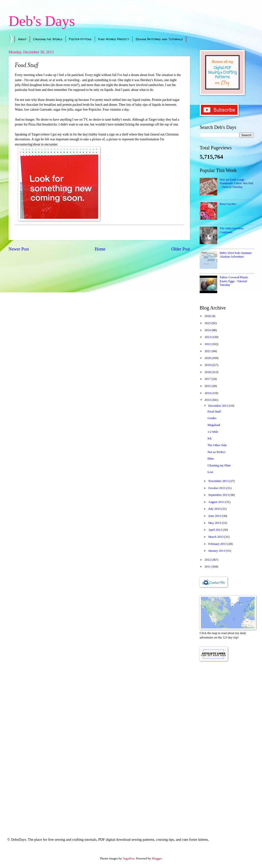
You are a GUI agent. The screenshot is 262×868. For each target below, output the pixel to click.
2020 (208, 358)
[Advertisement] (227, 743)
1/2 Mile (213, 432)
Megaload (214, 425)
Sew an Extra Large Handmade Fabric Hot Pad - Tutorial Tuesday (236, 183)
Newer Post (19, 249)
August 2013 (217, 502)
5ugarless (129, 858)
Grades (212, 418)
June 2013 (215, 516)
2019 (208, 365)
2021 (208, 351)
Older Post (181, 249)
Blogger (157, 858)
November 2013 (219, 481)
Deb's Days (42, 21)
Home (100, 249)
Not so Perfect (216, 452)
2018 (208, 372)
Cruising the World (48, 39)
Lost (210, 472)
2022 (208, 344)
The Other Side (217, 445)
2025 (208, 323)
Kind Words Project (114, 39)
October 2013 (217, 488)
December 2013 (219, 406)
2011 (208, 567)
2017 (208, 379)
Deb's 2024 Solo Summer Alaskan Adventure (236, 255)
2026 (208, 316)
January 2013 (217, 551)
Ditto (211, 459)
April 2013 (215, 530)
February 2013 (218, 544)
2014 (208, 393)
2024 (208, 330)
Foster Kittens (80, 39)
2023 (208, 337)
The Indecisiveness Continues (232, 230)
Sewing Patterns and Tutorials (159, 39)
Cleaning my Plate (219, 465)
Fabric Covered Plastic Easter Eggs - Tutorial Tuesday (234, 281)
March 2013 (216, 537)
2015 (208, 386)
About (22, 39)
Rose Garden (228, 204)
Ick (209, 438)
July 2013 (215, 509)
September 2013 (219, 495)
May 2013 (215, 523)
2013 (208, 400)
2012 (208, 560)
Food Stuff (214, 412)
